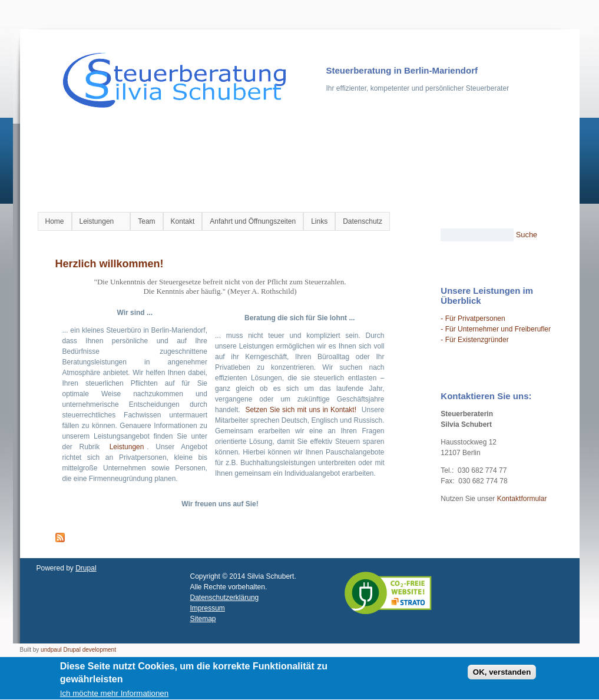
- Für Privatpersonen (473, 319)
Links (319, 221)
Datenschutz (363, 221)
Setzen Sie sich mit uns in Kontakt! (301, 410)
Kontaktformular (522, 499)
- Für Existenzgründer (474, 340)
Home (55, 221)
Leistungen (98, 222)
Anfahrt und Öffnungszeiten (253, 221)
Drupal (86, 568)
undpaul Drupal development (78, 650)
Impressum (208, 608)
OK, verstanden (502, 674)
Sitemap (203, 619)
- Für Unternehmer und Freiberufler (496, 329)
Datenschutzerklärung (225, 598)
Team (146, 221)
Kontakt (183, 221)
